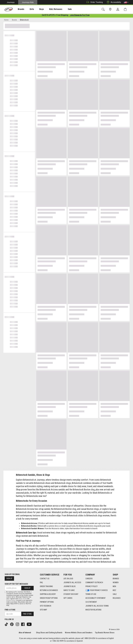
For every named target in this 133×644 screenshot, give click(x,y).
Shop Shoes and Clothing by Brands (49, 633)
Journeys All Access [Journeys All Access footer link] (72, 583)
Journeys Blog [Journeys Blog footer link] (70, 587)
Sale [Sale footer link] (115, 594)
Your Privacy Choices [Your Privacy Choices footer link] (97, 590)
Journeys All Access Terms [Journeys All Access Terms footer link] (97, 606)
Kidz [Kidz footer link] (114, 590)
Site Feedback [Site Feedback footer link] (46, 606)
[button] (126, 2)
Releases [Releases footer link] (117, 598)
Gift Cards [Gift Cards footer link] (68, 598)
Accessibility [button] (113, 2)
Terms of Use (23, 599)
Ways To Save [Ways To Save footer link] (69, 590)
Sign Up (9, 579)
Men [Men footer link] (114, 587)
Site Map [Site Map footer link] (43, 610)
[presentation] (19, 9)
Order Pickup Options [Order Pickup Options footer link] (49, 598)
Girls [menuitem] (28, 9)
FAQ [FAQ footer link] (41, 583)
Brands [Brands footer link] (116, 579)
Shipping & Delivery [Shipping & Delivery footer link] (48, 594)
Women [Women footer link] (116, 583)
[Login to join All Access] (55, 16)
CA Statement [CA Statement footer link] (91, 602)
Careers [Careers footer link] (89, 579)
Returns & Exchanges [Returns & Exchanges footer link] (49, 590)
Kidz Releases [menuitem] (50, 9)
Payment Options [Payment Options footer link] (47, 602)
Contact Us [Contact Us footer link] (45, 579)
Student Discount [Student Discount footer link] (71, 594)
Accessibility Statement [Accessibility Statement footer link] (96, 598)
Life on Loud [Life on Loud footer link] (68, 579)
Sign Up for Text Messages (16, 584)
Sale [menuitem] (62, 9)
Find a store (10, 610)
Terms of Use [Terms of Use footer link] (91, 594)
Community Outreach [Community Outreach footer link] (94, 583)
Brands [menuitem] (19, 9)
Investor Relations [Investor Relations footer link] (93, 610)
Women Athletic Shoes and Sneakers (79, 633)
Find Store (27, 614)
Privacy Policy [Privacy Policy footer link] (92, 587)
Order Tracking (94, 2)
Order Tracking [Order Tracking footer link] (46, 587)
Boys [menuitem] (37, 9)
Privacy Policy (11, 600)
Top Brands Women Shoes (105, 633)
